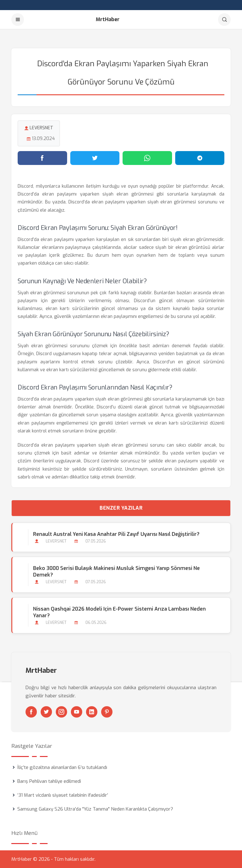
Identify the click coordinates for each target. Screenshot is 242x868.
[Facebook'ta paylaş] (42, 158)
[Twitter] (46, 712)
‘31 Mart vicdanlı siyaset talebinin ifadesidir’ (63, 795)
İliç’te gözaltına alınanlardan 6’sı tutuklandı (62, 767)
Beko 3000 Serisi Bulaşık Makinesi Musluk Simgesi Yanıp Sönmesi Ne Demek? (116, 572)
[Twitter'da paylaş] (95, 158)
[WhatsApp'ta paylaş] (147, 158)
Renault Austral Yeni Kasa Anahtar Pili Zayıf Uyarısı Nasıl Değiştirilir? (116, 534)
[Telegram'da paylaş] (200, 158)
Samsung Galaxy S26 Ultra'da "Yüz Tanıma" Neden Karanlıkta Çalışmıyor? (95, 809)
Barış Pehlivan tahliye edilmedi (49, 781)
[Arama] (224, 20)
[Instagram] (61, 712)
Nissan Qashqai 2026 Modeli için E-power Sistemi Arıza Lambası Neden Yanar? (119, 612)
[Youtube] (77, 712)
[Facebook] (31, 712)
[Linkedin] (92, 712)
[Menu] (18, 20)
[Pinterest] (107, 712)
